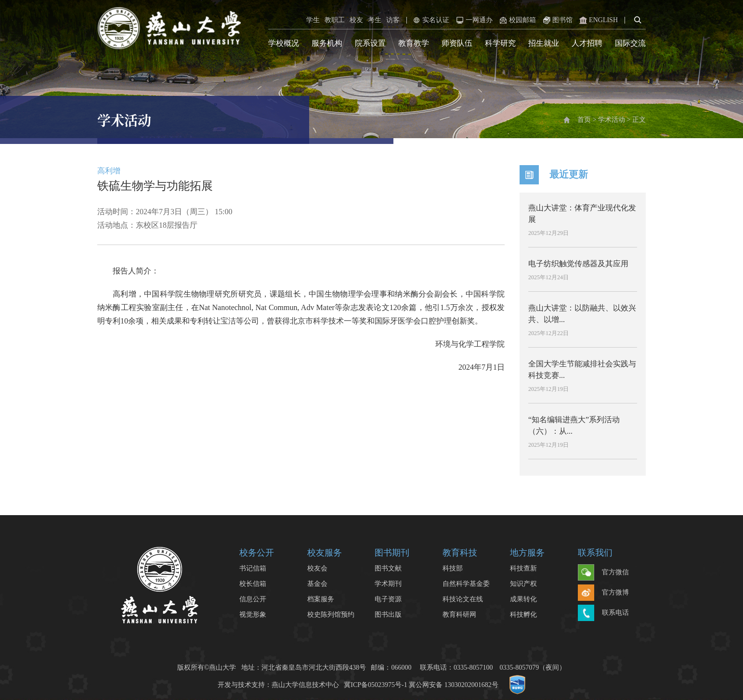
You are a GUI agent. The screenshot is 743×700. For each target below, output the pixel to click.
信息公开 (253, 599)
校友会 (317, 568)
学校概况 (284, 43)
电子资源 (388, 599)
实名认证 (430, 20)
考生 (375, 20)
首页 (584, 120)
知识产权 (523, 584)
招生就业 (544, 43)
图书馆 (557, 20)
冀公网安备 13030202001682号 (454, 685)
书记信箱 (253, 568)
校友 (356, 20)
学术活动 (612, 120)
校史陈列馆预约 (331, 615)
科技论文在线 (463, 599)
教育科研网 (459, 615)
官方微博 (603, 593)
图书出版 (388, 615)
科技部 (453, 568)
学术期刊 (388, 584)
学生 (313, 20)
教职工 (335, 20)
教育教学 (414, 43)
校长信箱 (253, 584)
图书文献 (388, 568)
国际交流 (630, 43)
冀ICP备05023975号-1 (375, 685)
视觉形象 (253, 615)
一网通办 (473, 20)
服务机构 (327, 43)
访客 (393, 20)
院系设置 (370, 43)
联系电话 (603, 613)
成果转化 (523, 599)
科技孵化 (523, 615)
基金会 (317, 584)
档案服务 (321, 599)
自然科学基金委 (466, 584)
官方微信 (603, 573)
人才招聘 (587, 43)
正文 (639, 120)
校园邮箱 (517, 20)
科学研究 (500, 43)
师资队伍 (457, 43)
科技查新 (523, 568)
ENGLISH (598, 20)
